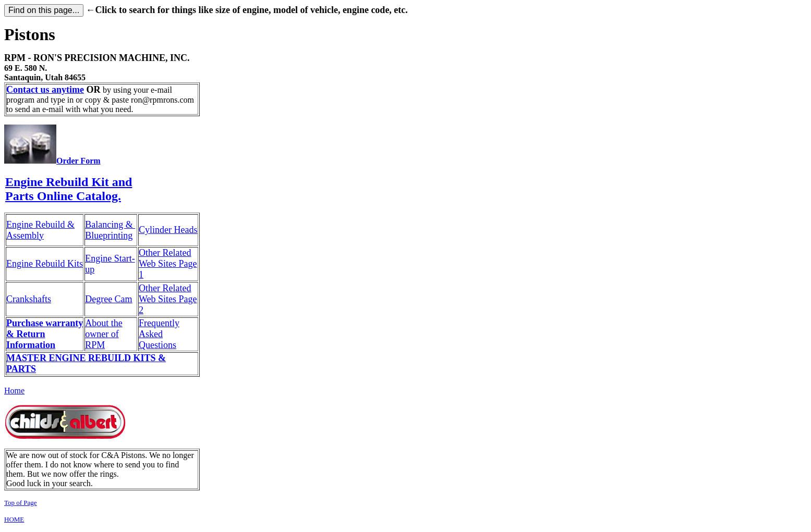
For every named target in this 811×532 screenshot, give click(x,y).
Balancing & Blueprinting (110, 230)
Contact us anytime (45, 90)
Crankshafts (29, 299)
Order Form (78, 161)
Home (14, 391)
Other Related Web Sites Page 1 (168, 264)
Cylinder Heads (168, 230)
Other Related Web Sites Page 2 (168, 299)
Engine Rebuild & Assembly (40, 230)
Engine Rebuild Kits (45, 264)
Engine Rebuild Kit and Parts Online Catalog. (69, 189)
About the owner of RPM (104, 334)
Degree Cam (108, 299)
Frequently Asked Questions (159, 334)
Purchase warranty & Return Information (45, 334)
